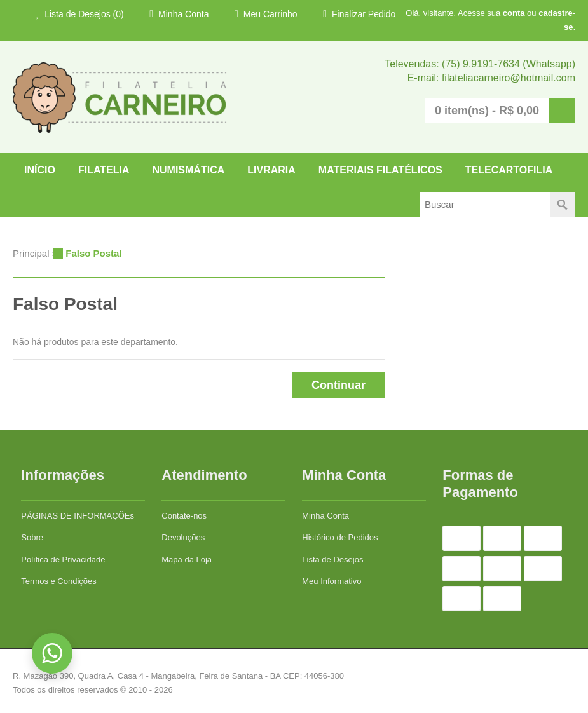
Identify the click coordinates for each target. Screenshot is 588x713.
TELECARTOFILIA (509, 170)
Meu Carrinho (266, 14)
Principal (31, 253)
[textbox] (485, 205)
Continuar (338, 385)
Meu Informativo (332, 581)
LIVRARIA (271, 170)
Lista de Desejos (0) (80, 14)
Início (40, 170)
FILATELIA (104, 170)
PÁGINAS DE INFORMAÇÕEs (78, 516)
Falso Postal (93, 253)
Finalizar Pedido (359, 14)
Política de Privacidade (63, 560)
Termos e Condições (59, 581)
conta (514, 13)
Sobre (32, 537)
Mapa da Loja (187, 560)
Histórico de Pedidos (340, 537)
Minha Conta (179, 14)
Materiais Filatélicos (380, 170)
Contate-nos (184, 516)
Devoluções (183, 537)
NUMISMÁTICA (188, 170)
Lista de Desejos (332, 560)
